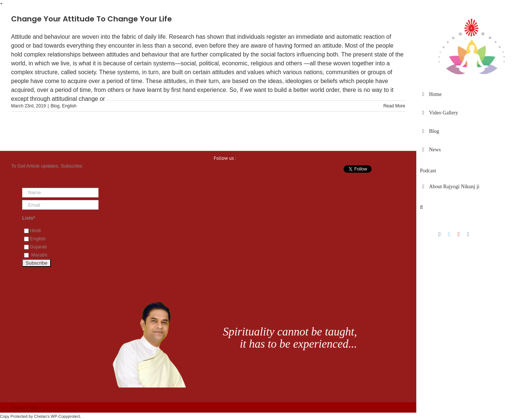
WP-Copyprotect (66, 416)
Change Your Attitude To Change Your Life (92, 19)
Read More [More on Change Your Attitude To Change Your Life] (394, 106)
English (69, 106)
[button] (472, 207)
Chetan (40, 416)
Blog (55, 106)
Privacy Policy (25, 407)
